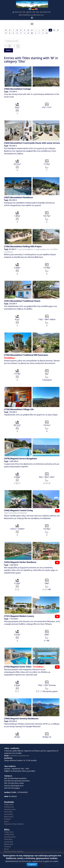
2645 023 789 (20, 12)
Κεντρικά (7, 819)
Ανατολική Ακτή (10, 809)
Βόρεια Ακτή (9, 817)
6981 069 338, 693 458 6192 (39, 12)
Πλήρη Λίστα (9, 804)
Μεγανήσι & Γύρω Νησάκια (14, 824)
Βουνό (6, 822)
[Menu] (32, 24)
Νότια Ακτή (8, 812)
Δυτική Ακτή (9, 814)
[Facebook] (32, 18)
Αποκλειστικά (9, 807)
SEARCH (9, 50)
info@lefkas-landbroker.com (33, 15)
